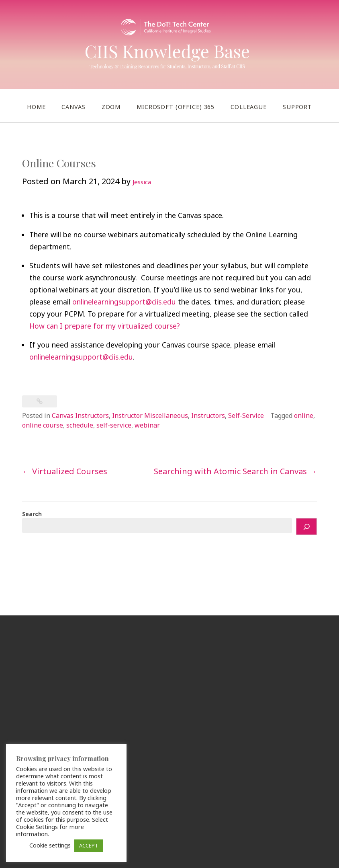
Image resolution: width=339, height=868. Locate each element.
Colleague (249, 107)
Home (36, 107)
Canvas (73, 107)
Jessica (142, 182)
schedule (80, 425)
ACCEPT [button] (89, 845)
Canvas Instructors (80, 415)
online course (43, 425)
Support (297, 107)
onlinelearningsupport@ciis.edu (124, 302)
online (304, 415)
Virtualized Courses (65, 471)
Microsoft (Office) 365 (176, 107)
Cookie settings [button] (50, 845)
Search (32, 514)
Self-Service (246, 415)
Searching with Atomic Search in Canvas (235, 471)
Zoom (111, 107)
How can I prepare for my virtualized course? (105, 326)
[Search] (306, 527)
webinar (147, 425)
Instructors (208, 415)
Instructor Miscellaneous (150, 415)
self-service (114, 425)
